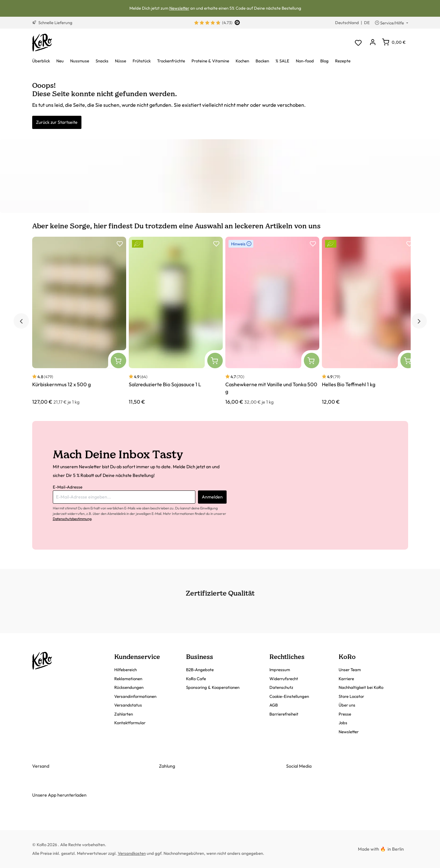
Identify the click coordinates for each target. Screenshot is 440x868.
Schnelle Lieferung (52, 23)
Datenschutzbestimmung (72, 519)
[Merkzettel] (358, 43)
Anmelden (212, 497)
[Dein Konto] (373, 43)
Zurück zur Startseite (57, 122)
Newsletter (179, 8)
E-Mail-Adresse (68, 487)
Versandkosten (132, 853)
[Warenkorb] (394, 42)
